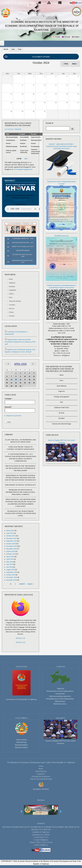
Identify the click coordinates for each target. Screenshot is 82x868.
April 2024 (10, 559)
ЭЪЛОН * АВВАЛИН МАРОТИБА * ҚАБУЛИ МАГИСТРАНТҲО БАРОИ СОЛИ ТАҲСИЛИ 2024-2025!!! (61, 146)
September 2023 (12, 541)
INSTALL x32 (21, 638)
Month (5, 49)
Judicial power (60, 701)
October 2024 (11, 575)
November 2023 (12, 546)
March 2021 (10, 531)
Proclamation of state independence (60, 691)
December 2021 (11, 538)
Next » (75, 64)
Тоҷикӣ (56, 37)
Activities (12, 305)
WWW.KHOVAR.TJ (20, 200)
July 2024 (10, 567)
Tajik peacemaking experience (60, 696)
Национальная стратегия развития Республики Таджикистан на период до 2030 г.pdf (20, 342)
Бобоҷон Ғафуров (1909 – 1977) (23, 243)
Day (13, 49)
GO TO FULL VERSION (13, 129)
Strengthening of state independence (60, 699)
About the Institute (15, 301)
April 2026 (20, 364)
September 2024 (12, 572)
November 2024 (12, 577)
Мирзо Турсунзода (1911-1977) (23, 246)
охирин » (30, 584)
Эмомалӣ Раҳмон (23, 250)
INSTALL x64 (21, 642)
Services (12, 308)
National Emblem (21, 745)
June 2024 (10, 564)
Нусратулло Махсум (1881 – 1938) (23, 255)
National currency (60, 704)
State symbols (21, 740)
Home (44, 3)
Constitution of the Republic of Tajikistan (21, 699)
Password (8, 407)
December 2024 (11, 580)
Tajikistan (12, 283)
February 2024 (11, 554)
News (11, 297)
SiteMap (54, 3)
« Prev (66, 64)
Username (8, 399)
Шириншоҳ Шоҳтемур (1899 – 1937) (23, 261)
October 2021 (11, 536)
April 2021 (10, 533)
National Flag (21, 742)
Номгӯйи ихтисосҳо (62, 236)
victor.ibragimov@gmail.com (23, 169)
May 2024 (10, 562)
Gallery (11, 294)
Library (11, 312)
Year (20, 49)
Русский (66, 37)
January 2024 (11, 551)
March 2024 (10, 557)
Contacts (65, 3)
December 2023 (11, 549)
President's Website (41, 789)
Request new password (14, 416)
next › (26, 159)
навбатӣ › (22, 584)
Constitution (60, 694)
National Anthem (21, 747)
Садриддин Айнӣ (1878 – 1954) (23, 238)
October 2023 (11, 544)
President (12, 286)
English (76, 37)
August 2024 (11, 570)
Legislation (13, 290)
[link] (41, 57)
